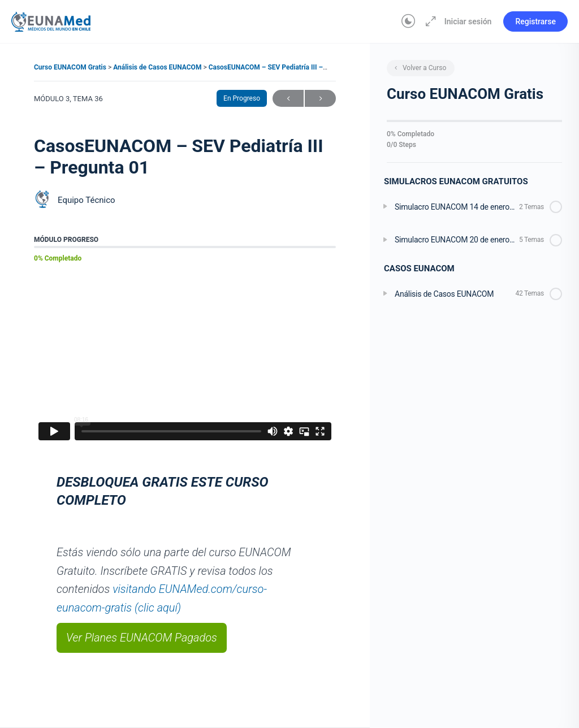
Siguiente (320, 99)
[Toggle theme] (408, 21)
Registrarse (535, 21)
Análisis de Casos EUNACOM (158, 67)
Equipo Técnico (87, 200)
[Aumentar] (429, 21)
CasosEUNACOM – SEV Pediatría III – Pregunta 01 (285, 67)
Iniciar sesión (468, 21)
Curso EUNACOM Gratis (71, 67)
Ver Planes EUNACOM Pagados (142, 638)
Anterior (288, 99)
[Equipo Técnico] (43, 200)
